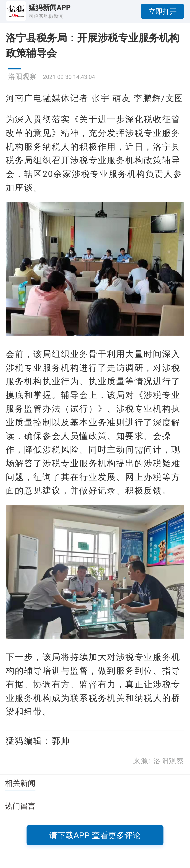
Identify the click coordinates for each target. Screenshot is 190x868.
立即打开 (163, 11)
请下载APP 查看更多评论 (95, 835)
